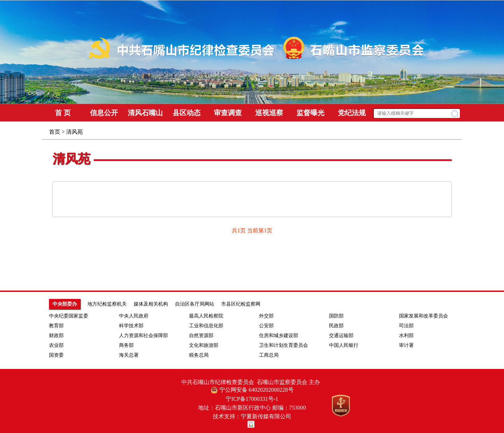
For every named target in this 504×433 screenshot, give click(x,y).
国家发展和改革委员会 (423, 316)
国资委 (56, 355)
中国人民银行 (344, 345)
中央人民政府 (134, 316)
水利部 (406, 336)
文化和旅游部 (204, 345)
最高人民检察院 (206, 316)
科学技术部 (131, 326)
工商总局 (269, 355)
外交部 (266, 316)
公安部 (266, 326)
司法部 (406, 326)
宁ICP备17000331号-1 (252, 399)
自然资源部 (201, 336)
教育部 (56, 326)
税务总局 (199, 355)
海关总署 (129, 355)
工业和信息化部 (206, 326)
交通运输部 (341, 336)
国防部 (336, 316)
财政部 (56, 336)
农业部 (56, 345)
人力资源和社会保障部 (143, 336)
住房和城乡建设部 (279, 336)
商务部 (126, 345)
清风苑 (71, 159)
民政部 (336, 326)
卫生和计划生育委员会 (283, 345)
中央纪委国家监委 (69, 316)
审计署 (406, 345)
